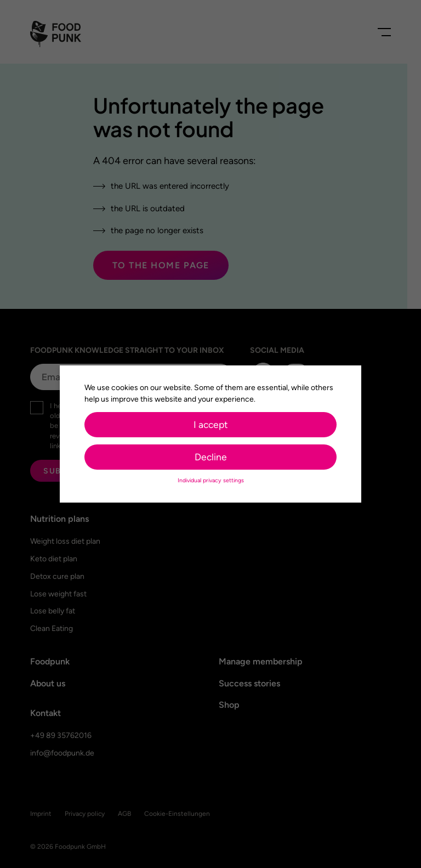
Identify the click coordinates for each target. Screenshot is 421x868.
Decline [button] (211, 452)
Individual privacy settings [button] (211, 476)
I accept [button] (211, 420)
